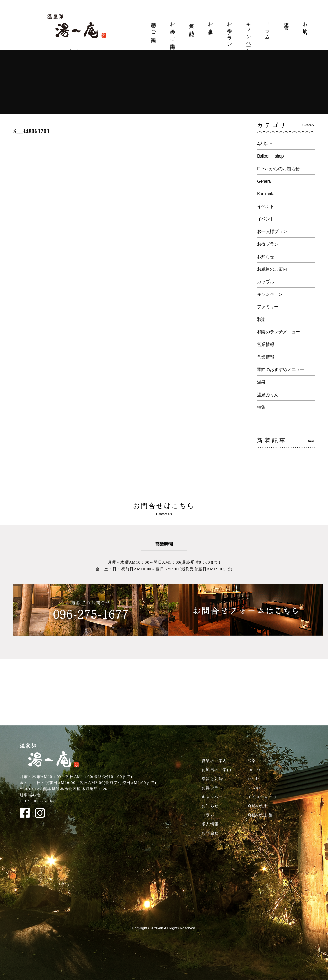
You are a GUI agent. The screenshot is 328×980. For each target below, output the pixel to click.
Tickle (254, 779)
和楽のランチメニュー (278, 332)
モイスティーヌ (262, 797)
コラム (268, 28)
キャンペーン (249, 35)
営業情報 (265, 344)
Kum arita (266, 194)
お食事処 (211, 23)
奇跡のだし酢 (260, 815)
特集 (261, 407)
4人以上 (264, 144)
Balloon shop (270, 156)
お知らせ (265, 257)
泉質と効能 (192, 24)
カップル (265, 282)
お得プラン (230, 32)
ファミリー (268, 307)
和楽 (261, 319)
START (254, 788)
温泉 (261, 382)
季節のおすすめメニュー (280, 369)
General (264, 181)
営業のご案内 (154, 27)
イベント (265, 206)
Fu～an (254, 770)
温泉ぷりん (268, 395)
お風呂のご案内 (173, 30)
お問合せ (305, 26)
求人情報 (287, 21)
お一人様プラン (272, 231)
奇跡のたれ (258, 806)
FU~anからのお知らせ (278, 169)
